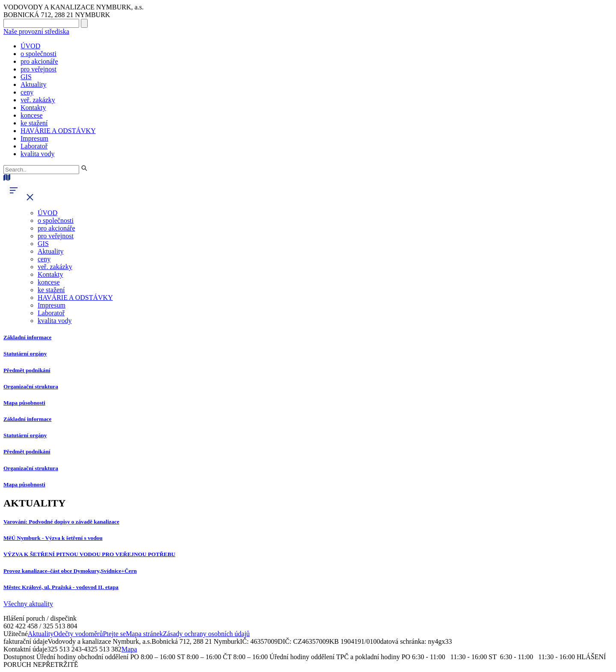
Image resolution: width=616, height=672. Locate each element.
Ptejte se (114, 634)
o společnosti (38, 54)
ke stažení (34, 123)
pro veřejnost (38, 69)
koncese (32, 115)
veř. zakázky (38, 100)
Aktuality (33, 84)
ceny (27, 92)
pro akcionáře (39, 61)
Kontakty (33, 108)
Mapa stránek (144, 634)
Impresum (34, 138)
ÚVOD (30, 46)
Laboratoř (34, 146)
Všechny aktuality (28, 604)
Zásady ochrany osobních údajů (206, 634)
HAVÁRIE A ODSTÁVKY (58, 131)
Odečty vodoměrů (78, 634)
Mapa (129, 649)
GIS (26, 77)
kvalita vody (38, 154)
